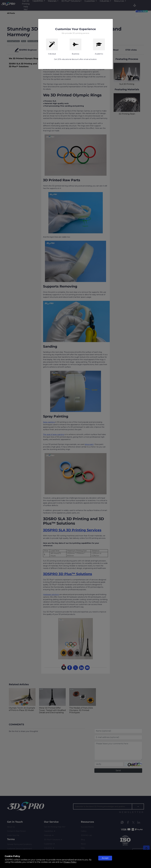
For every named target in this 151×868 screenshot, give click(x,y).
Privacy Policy (70, 862)
